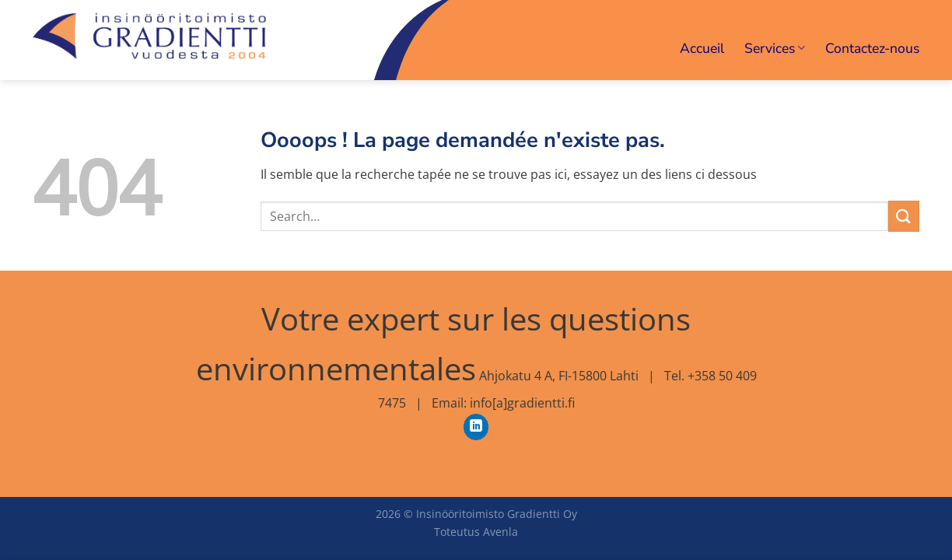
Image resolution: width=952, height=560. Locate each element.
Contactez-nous (872, 48)
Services (775, 48)
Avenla (500, 532)
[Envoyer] (904, 216)
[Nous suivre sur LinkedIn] (476, 427)
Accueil (702, 48)
